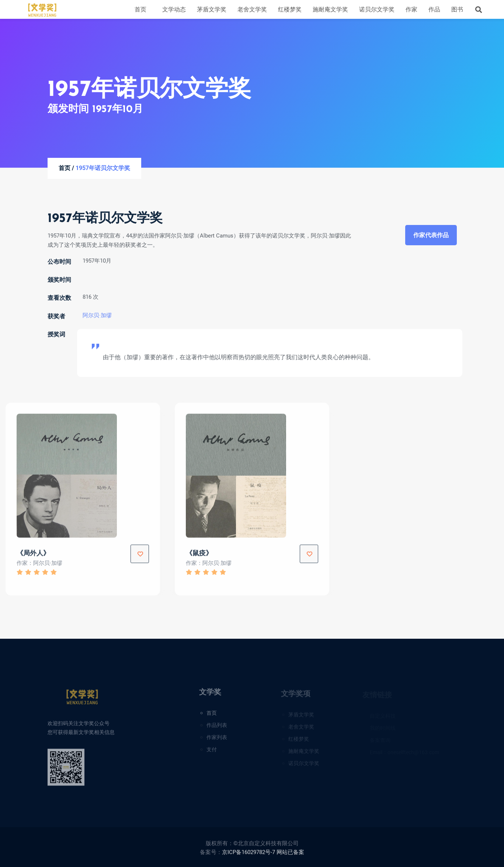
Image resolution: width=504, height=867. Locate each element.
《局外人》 (33, 556)
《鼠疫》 (199, 556)
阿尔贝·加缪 (97, 317)
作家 (411, 9)
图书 (457, 9)
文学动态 (174, 9)
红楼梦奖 (290, 9)
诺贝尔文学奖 (377, 9)
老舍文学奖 (252, 9)
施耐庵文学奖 (330, 9)
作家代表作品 (431, 237)
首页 (140, 9)
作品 (434, 9)
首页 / (66, 168)
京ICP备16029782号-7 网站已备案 (263, 855)
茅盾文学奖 (212, 9)
